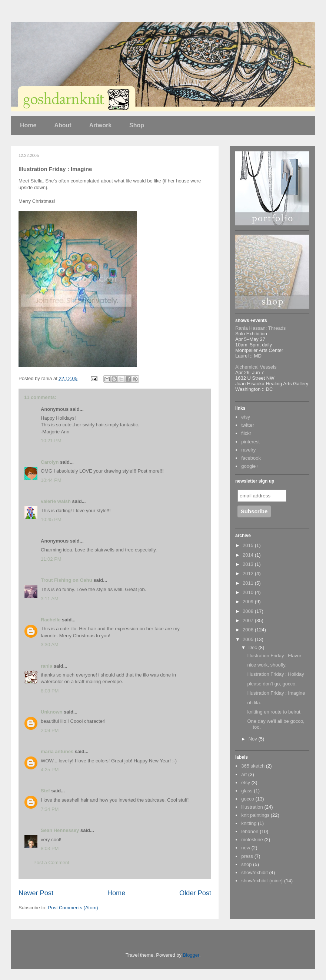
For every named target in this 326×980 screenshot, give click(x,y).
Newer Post (36, 893)
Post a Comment (51, 862)
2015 (249, 545)
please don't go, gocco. (272, 684)
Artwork (100, 125)
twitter (248, 425)
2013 (249, 564)
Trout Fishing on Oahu (66, 580)
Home (28, 125)
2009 (249, 602)
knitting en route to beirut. (274, 712)
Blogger (191, 955)
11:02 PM (51, 559)
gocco (248, 799)
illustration (252, 807)
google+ (250, 466)
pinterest (250, 442)
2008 (249, 611)
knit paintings (255, 815)
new (246, 848)
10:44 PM (51, 480)
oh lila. (254, 703)
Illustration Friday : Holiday (275, 674)
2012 (249, 573)
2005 (249, 639)
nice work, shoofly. (267, 665)
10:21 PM (51, 441)
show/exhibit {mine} (262, 881)
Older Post (195, 893)
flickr (246, 433)
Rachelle (51, 620)
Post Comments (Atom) (73, 908)
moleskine (252, 840)
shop (246, 864)
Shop (137, 125)
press (247, 856)
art (244, 774)
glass (247, 791)
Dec (254, 647)
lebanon (250, 831)
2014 (249, 555)
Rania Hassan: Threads (260, 328)
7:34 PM (50, 809)
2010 (249, 592)
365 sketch (253, 766)
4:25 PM (50, 770)
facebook (251, 458)
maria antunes (57, 751)
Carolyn (50, 462)
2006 (249, 630)
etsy (246, 417)
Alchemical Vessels (256, 367)
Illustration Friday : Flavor (274, 656)
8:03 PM (50, 691)
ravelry (248, 450)
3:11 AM (50, 599)
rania (46, 666)
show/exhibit (255, 872)
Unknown (52, 712)
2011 (249, 583)
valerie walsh (56, 501)
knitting (249, 823)
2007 (249, 620)
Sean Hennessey (60, 830)
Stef (45, 791)
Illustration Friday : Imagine (276, 693)
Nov (254, 739)
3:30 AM (50, 645)
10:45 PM (51, 519)
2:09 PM (50, 730)
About (63, 125)
